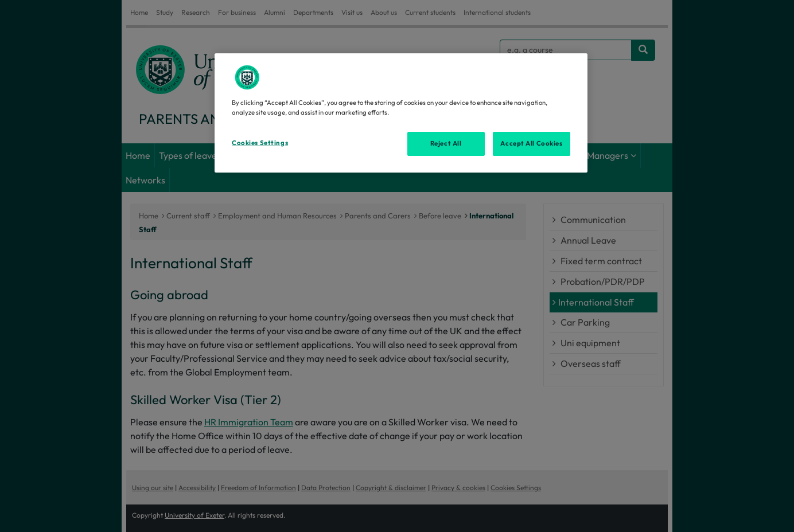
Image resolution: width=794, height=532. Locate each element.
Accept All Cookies (531, 143)
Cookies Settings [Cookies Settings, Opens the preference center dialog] (260, 143)
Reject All (446, 143)
